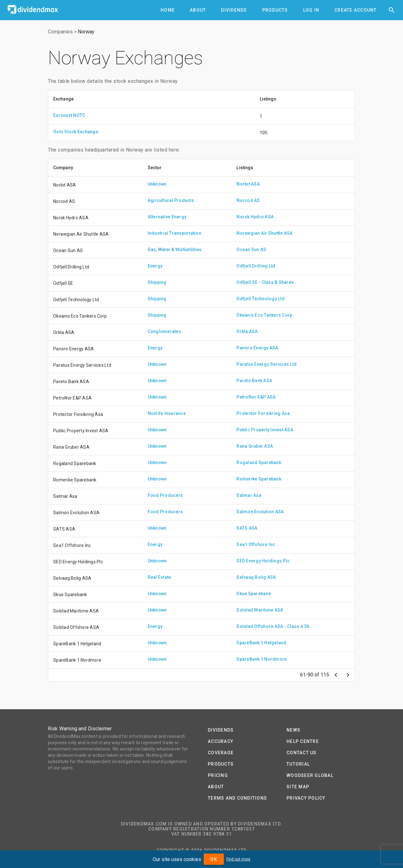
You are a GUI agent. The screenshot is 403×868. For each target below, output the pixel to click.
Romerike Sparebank (259, 479)
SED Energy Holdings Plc (263, 561)
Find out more (238, 859)
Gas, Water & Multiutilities (175, 250)
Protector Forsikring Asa (263, 413)
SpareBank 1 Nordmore (262, 659)
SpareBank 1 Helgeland (261, 643)
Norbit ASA (248, 184)
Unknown (157, 184)
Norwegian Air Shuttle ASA (264, 233)
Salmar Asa (249, 495)
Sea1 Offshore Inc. (256, 544)
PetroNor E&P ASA (256, 397)
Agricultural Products (171, 200)
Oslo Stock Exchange (76, 132)
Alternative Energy (167, 217)
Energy (155, 266)
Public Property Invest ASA (265, 430)
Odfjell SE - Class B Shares (265, 282)
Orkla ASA (247, 331)
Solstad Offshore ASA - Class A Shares (276, 626)
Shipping (157, 282)
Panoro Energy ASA (257, 348)
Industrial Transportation (174, 233)
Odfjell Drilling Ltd (256, 266)
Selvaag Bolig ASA (256, 577)
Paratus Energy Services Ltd (267, 364)
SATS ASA (247, 528)
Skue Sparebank (254, 594)
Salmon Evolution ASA (260, 512)
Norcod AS (248, 200)
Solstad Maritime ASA (260, 610)
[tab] (168, 10)
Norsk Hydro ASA (255, 217)
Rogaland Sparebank (259, 463)
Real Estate (159, 577)
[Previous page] (336, 675)
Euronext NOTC (69, 115)
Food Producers (165, 495)
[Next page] (348, 675)
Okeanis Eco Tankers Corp (264, 315)
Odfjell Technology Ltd (261, 299)
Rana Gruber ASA (255, 446)
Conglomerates (164, 331)
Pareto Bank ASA (254, 381)
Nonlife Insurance (167, 413)
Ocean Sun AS (251, 250)
